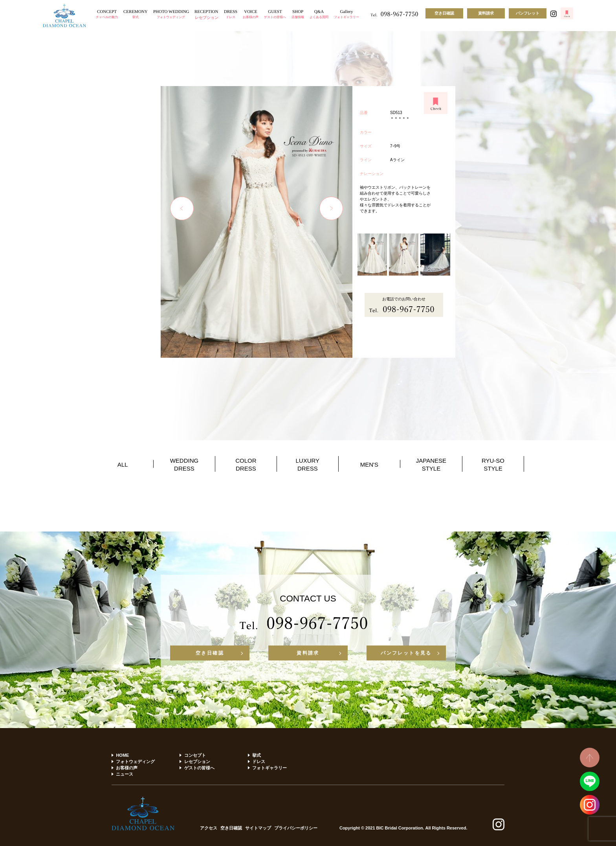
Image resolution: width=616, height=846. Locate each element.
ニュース (125, 774)
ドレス (259, 761)
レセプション (197, 761)
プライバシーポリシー (296, 828)
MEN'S (369, 464)
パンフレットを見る (406, 653)
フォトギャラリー (269, 768)
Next (331, 208)
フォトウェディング (135, 761)
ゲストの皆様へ (199, 768)
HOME (122, 755)
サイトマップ (258, 828)
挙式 (257, 755)
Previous (182, 208)
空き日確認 (444, 13)
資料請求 (486, 13)
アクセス (209, 828)
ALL (123, 464)
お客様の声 (127, 768)
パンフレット (528, 13)
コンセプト (195, 755)
